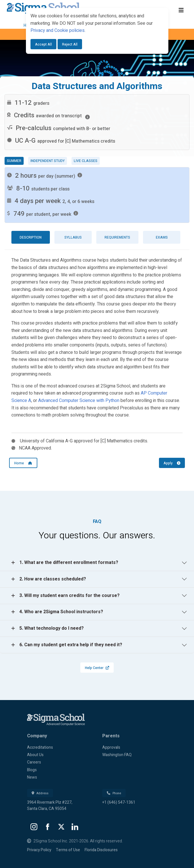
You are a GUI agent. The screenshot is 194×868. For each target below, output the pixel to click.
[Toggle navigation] (181, 10)
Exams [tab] (162, 237)
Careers (34, 762)
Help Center (97, 668)
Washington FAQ (117, 755)
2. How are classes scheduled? (53, 579)
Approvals (111, 747)
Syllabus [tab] (73, 237)
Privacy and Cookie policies (58, 30)
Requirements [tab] (117, 237)
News (32, 777)
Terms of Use (68, 850)
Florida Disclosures (101, 850)
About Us (35, 755)
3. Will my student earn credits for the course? (70, 596)
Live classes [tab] (86, 161)
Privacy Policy (39, 850)
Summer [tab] (14, 161)
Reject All (70, 44)
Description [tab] (31, 237)
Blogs (32, 770)
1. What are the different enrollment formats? (69, 563)
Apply (172, 463)
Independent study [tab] (48, 161)
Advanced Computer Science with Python (79, 401)
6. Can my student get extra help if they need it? (71, 645)
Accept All (43, 44)
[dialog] (97, 31)
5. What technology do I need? (52, 628)
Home (23, 463)
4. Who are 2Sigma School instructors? (61, 612)
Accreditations (40, 747)
